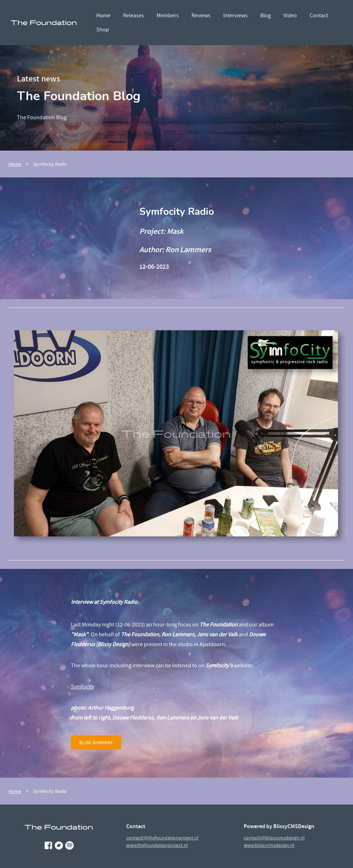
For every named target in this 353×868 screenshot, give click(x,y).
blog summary (96, 742)
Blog (266, 16)
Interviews (235, 16)
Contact (319, 16)
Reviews (201, 16)
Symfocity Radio (50, 164)
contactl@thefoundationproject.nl (162, 838)
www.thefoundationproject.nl (157, 845)
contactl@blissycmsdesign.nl (274, 838)
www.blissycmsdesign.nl (269, 845)
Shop (103, 30)
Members (168, 16)
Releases (133, 16)
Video (290, 16)
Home (103, 16)
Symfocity (83, 687)
